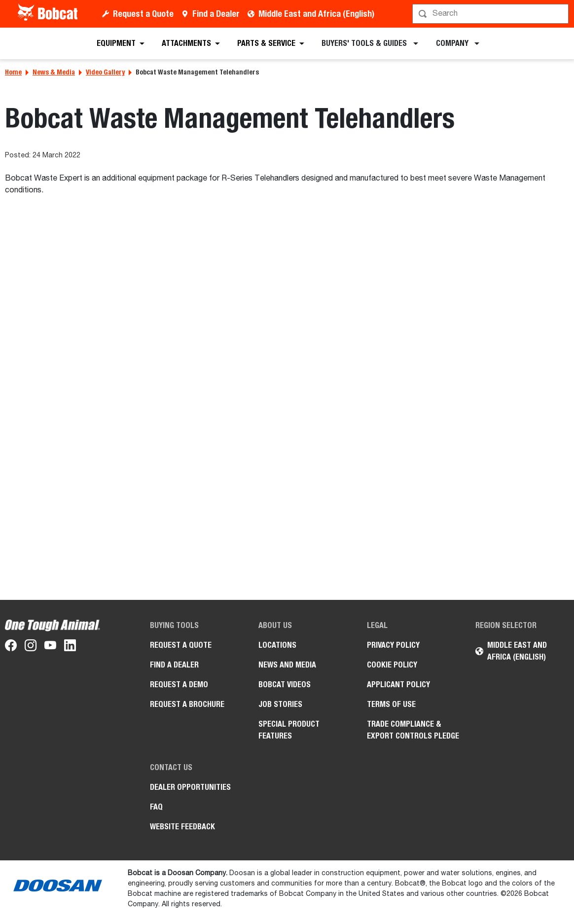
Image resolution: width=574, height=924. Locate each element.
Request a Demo (179, 684)
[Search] (491, 14)
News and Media (287, 665)
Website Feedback (182, 827)
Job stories (280, 704)
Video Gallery (105, 72)
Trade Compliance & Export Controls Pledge (413, 730)
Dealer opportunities (190, 787)
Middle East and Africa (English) (316, 14)
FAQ (156, 807)
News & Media (54, 72)
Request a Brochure (187, 704)
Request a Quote (143, 14)
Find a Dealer (216, 14)
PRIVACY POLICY (393, 645)
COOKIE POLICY (392, 665)
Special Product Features (289, 730)
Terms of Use (391, 704)
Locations (277, 645)
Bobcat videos (285, 684)
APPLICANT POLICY (398, 684)
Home (13, 72)
